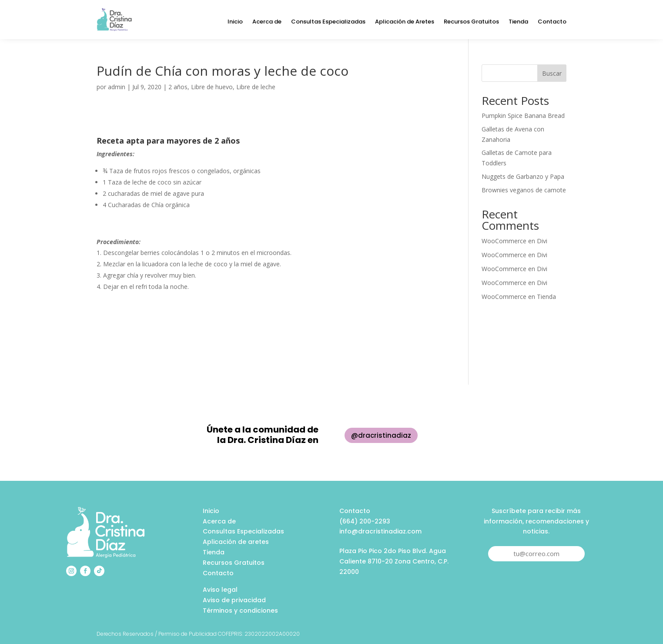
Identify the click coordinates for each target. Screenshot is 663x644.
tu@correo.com (536, 553)
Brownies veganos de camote (524, 190)
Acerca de (267, 22)
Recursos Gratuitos (471, 22)
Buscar (552, 73)
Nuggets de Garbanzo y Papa (523, 176)
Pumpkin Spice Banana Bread (523, 116)
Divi (542, 241)
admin (117, 87)
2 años (178, 87)
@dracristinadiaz (381, 435)
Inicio (235, 22)
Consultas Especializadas (328, 22)
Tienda (518, 22)
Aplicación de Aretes (405, 22)
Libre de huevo (212, 87)
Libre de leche (256, 87)
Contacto (552, 22)
